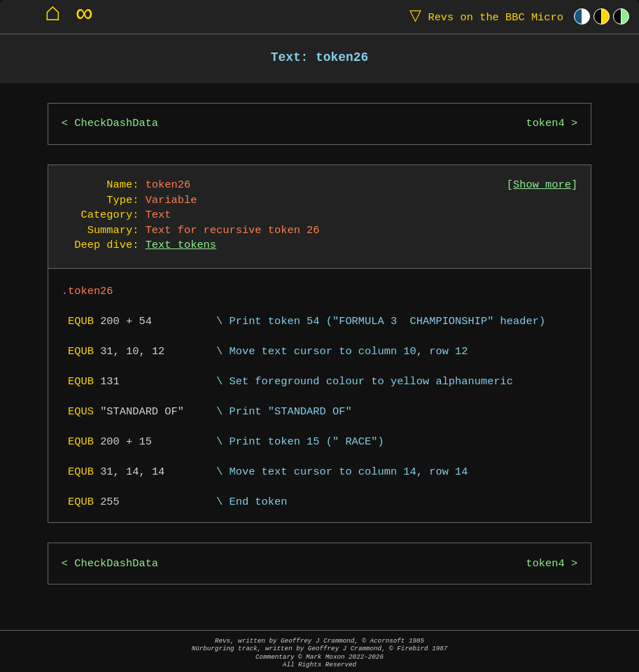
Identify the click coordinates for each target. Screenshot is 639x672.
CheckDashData (116, 124)
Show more (542, 185)
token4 (545, 124)
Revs (483, 16)
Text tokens (181, 245)
